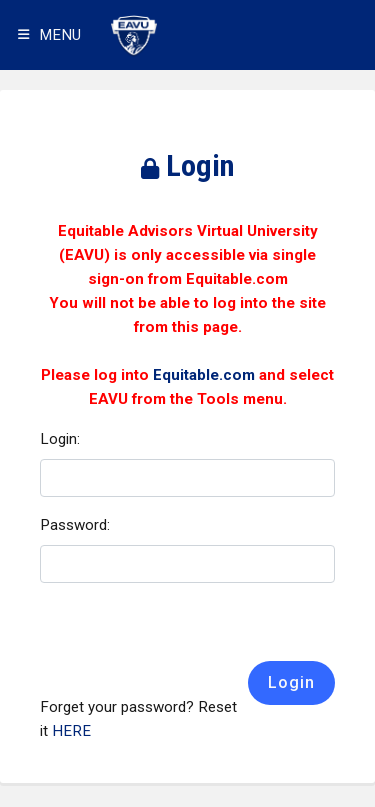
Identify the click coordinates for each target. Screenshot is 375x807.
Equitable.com (204, 375)
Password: (75, 525)
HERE (71, 731)
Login (291, 682)
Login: (60, 439)
